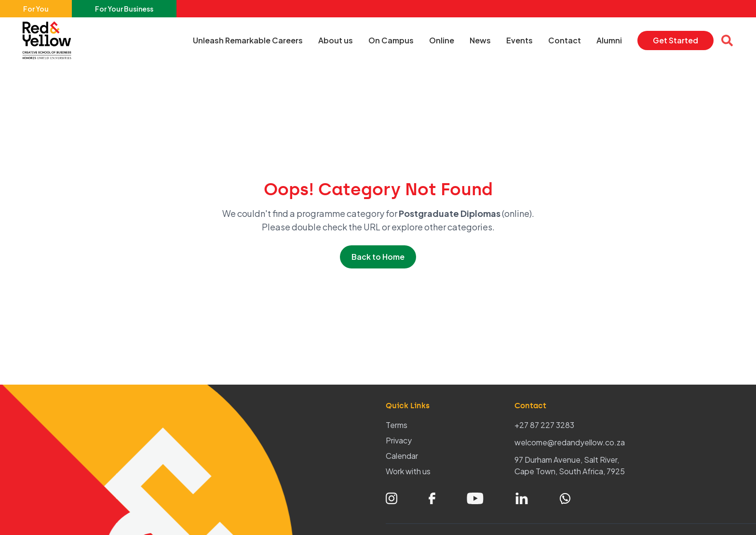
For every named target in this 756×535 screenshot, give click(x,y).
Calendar (402, 456)
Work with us (408, 471)
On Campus (391, 40)
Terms (397, 425)
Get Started (675, 40)
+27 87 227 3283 (544, 425)
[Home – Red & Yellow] (49, 40)
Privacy (399, 440)
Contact (565, 40)
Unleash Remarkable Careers (248, 40)
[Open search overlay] (727, 40)
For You (36, 9)
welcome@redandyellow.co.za (570, 442)
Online (442, 40)
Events (520, 40)
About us (336, 40)
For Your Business (124, 9)
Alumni (609, 40)
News (480, 40)
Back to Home (378, 257)
